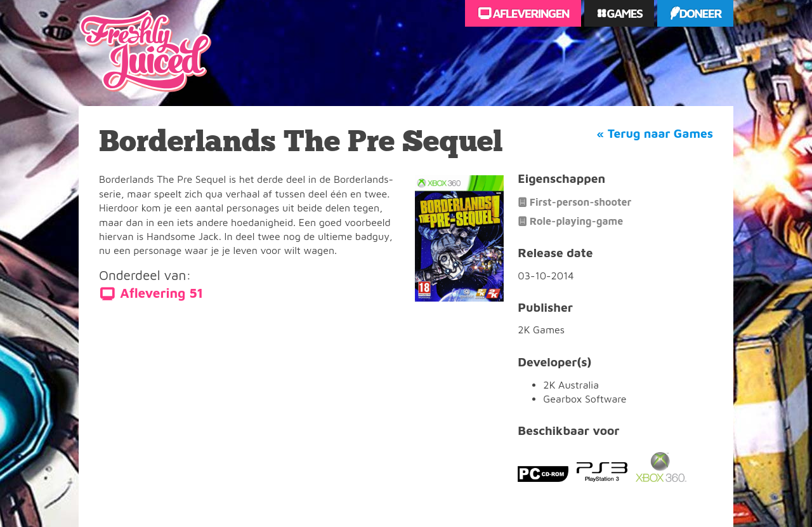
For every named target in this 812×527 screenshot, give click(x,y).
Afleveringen (530, 13)
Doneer (700, 13)
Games (623, 13)
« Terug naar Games (655, 133)
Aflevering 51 (161, 293)
